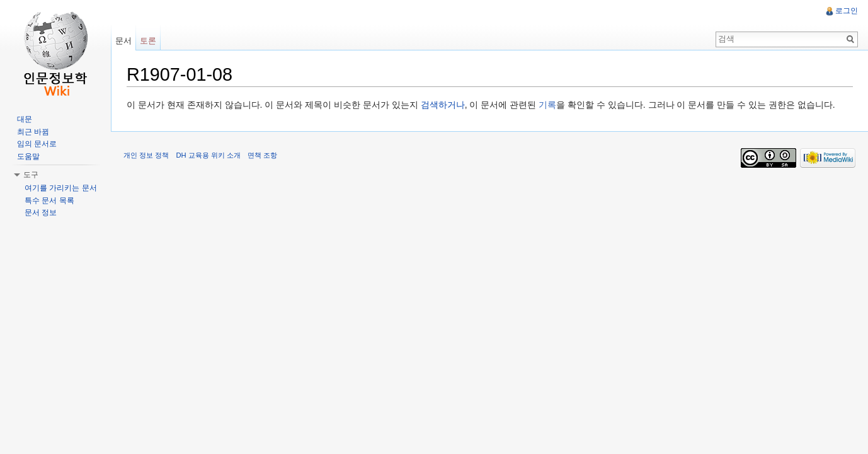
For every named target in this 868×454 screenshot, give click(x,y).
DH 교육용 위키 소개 (208, 155)
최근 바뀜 (33, 132)
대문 (25, 119)
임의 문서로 (37, 144)
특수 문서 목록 (49, 201)
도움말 (28, 156)
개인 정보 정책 (146, 155)
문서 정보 (41, 212)
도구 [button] (31, 175)
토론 (148, 41)
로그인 (847, 11)
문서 (123, 41)
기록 (547, 105)
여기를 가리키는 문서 (61, 188)
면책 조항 (262, 155)
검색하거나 (443, 105)
